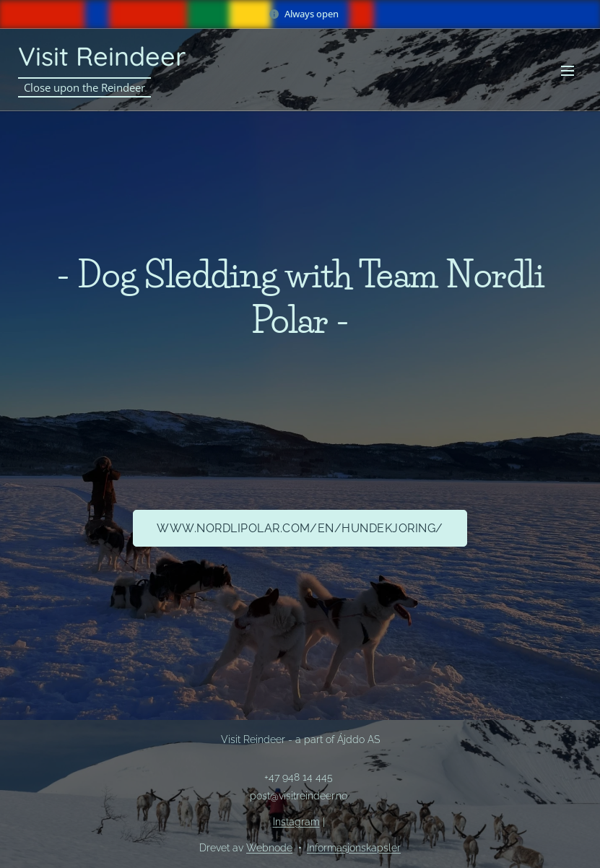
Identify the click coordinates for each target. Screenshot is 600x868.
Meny (568, 71)
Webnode (269, 848)
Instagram (296, 822)
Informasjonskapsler (354, 848)
